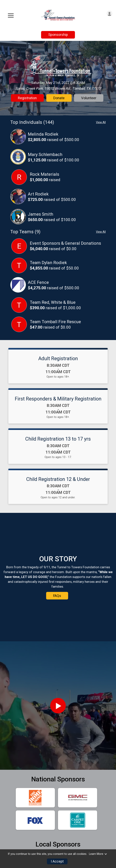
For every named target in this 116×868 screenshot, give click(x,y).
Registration (27, 98)
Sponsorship (58, 35)
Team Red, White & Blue (53, 302)
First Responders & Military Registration (58, 399)
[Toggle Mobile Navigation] (11, 16)
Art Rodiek (38, 194)
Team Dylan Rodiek (48, 263)
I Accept (57, 861)
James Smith (40, 214)
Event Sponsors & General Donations (65, 243)
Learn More (98, 854)
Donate (59, 98)
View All (101, 122)
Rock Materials (44, 174)
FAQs (57, 618)
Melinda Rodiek (43, 134)
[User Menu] (109, 13)
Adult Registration (58, 358)
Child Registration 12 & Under (58, 479)
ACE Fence (38, 282)
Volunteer (89, 98)
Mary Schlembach (45, 155)
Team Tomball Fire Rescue (55, 322)
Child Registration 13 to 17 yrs (58, 439)
